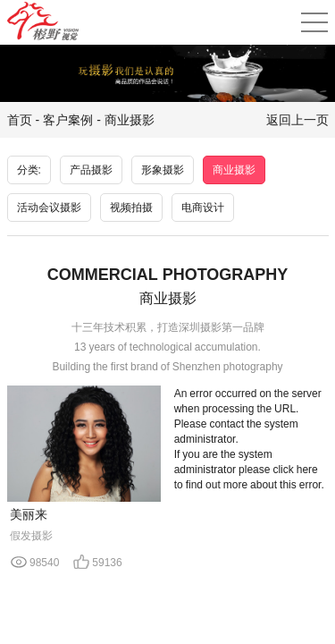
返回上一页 (297, 120)
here (307, 469)
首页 (20, 120)
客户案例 (68, 120)
